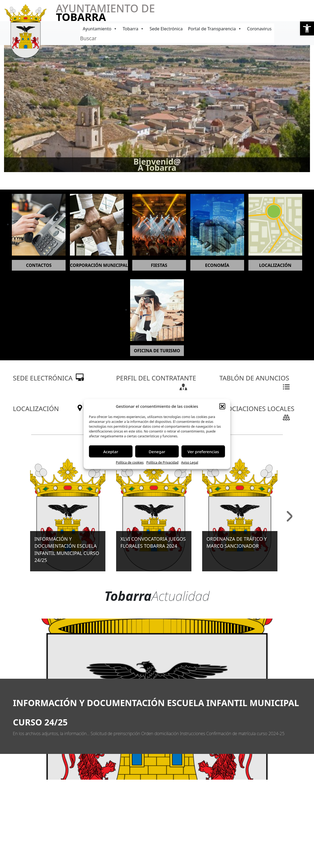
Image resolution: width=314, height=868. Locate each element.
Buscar (88, 38)
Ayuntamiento (100, 29)
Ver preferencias (203, 451)
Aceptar (111, 451)
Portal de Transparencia (215, 29)
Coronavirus (259, 29)
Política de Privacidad (162, 462)
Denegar (157, 451)
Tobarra (133, 29)
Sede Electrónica (166, 29)
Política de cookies (130, 462)
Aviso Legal (190, 462)
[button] (307, 28)
